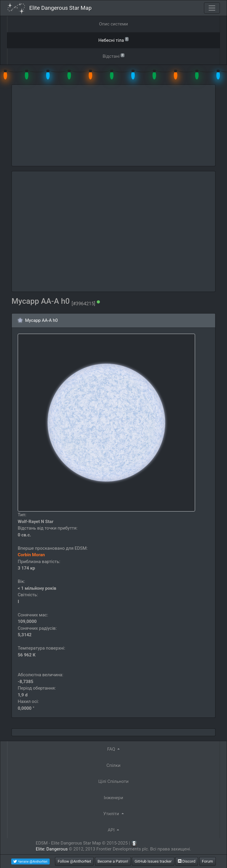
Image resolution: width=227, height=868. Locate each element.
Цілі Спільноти (113, 781)
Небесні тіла (114, 40)
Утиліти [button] (112, 814)
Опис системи (113, 24)
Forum (207, 861)
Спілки (113, 765)
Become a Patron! (113, 861)
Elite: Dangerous (52, 849)
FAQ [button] (112, 749)
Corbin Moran (31, 555)
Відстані (113, 56)
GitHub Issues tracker (153, 861)
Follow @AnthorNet (74, 861)
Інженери (113, 798)
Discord (187, 861)
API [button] (112, 830)
